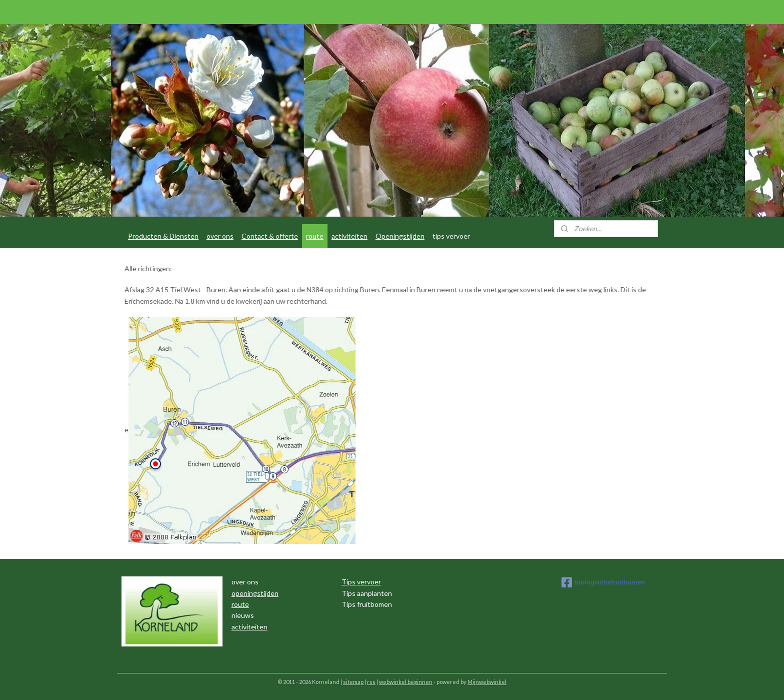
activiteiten (349, 236)
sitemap (353, 682)
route (315, 236)
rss (371, 682)
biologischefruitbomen (603, 582)
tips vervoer (451, 236)
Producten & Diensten (163, 236)
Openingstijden (400, 236)
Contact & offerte (270, 236)
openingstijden (255, 593)
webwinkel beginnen (406, 682)
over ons (220, 236)
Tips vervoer (361, 582)
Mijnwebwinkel (487, 682)
